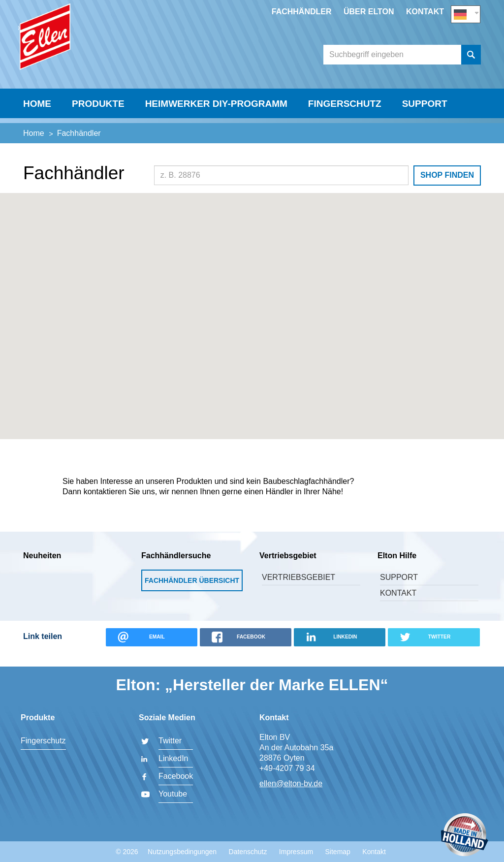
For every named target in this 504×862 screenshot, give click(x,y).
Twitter (170, 741)
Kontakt (425, 12)
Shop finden (447, 188)
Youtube (173, 794)
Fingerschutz (345, 121)
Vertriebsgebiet (299, 590)
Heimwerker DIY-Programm (216, 121)
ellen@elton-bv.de (291, 783)
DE (466, 13)
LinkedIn (173, 758)
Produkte (98, 121)
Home (37, 121)
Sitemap (338, 852)
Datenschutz (248, 852)
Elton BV (92, 47)
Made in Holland (465, 836)
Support (425, 121)
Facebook (176, 776)
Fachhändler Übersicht (192, 593)
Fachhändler (302, 12)
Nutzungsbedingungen (182, 852)
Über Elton (369, 12)
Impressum (296, 852)
